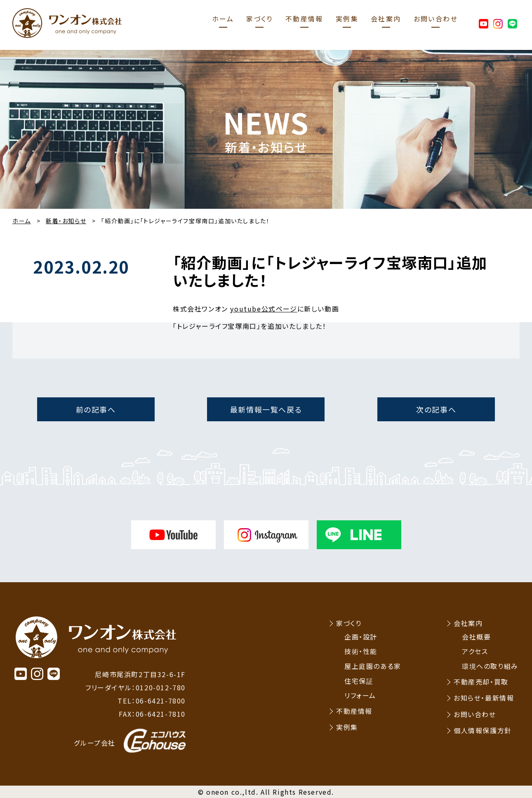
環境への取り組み (490, 666)
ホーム (223, 19)
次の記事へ (436, 409)
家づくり (260, 19)
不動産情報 (304, 19)
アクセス (475, 651)
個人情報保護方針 (483, 730)
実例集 (347, 19)
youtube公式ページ (264, 309)
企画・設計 (361, 637)
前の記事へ (96, 409)
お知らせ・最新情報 (484, 698)
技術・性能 (361, 651)
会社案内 (386, 19)
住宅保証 (359, 681)
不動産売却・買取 (481, 682)
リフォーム (360, 695)
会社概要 (476, 637)
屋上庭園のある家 (373, 666)
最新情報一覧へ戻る (266, 409)
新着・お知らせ (66, 221)
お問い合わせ (436, 19)
